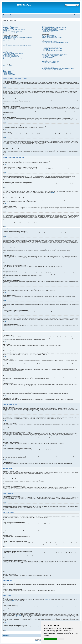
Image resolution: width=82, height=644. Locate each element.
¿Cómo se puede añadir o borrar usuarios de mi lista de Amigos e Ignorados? (55, 42)
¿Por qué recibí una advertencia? (8, 58)
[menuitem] (11, 15)
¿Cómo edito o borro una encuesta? (9, 54)
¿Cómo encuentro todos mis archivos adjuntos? (50, 62)
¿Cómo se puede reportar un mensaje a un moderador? (12, 59)
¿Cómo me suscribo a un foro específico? (49, 56)
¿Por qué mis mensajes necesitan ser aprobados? (11, 61)
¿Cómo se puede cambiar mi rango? (9, 44)
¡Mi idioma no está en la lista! (8, 41)
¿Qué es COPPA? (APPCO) (8, 25)
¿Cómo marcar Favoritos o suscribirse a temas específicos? (52, 55)
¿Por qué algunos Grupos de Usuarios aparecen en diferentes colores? (54, 29)
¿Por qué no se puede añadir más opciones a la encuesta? (13, 53)
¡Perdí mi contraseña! (6, 31)
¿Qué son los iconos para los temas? (9, 75)
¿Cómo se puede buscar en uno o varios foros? (50, 46)
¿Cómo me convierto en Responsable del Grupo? (50, 28)
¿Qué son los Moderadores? (47, 25)
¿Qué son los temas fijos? (7, 72)
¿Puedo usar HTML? (6, 67)
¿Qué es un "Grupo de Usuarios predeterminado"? (50, 31)
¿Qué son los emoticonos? (7, 68)
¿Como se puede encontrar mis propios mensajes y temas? (52, 51)
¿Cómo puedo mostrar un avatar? (8, 43)
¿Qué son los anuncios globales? (8, 70)
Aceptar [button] (47, 639)
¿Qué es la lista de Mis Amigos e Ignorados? (49, 41)
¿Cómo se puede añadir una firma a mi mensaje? (11, 51)
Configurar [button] (61, 639)
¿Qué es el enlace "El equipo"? (47, 32)
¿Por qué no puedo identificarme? (9, 28)
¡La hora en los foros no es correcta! (9, 39)
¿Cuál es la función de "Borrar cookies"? (10, 33)
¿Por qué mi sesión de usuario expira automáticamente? (12, 32)
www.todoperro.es (23, 4)
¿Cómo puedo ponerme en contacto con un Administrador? (52, 69)
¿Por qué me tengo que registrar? (8, 24)
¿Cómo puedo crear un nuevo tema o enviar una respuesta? (13, 49)
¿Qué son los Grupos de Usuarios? (48, 26)
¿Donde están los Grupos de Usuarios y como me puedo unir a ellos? (54, 27)
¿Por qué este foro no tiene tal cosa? (48, 67)
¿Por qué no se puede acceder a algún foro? (10, 55)
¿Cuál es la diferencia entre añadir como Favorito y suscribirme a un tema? (55, 54)
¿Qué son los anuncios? (7, 71)
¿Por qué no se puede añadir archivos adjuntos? (11, 57)
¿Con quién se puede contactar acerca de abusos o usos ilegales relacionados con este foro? (58, 68)
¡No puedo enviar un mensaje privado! (48, 35)
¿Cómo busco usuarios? (46, 49)
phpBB (53, 193)
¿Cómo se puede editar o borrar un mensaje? (11, 50)
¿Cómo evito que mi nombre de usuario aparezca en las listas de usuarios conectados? (18, 38)
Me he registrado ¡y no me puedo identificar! (10, 27)
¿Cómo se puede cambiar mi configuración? (10, 36)
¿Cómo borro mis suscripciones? (47, 58)
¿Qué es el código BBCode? (8, 66)
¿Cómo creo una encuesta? (7, 52)
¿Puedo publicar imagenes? (8, 69)
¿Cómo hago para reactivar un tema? (9, 62)
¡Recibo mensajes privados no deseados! (49, 36)
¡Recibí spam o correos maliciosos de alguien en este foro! (52, 38)
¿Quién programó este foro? (47, 66)
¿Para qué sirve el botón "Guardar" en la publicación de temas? (14, 60)
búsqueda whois (18, 616)
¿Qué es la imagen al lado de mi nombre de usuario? (12, 42)
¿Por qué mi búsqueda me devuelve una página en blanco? (52, 48)
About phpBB (15, 601)
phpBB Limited (47, 599)
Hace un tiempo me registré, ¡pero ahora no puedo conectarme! (14, 29)
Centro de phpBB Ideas (56, 607)
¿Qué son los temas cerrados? (8, 73)
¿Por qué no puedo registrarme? (8, 26)
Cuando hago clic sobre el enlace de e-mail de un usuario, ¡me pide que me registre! (17, 45)
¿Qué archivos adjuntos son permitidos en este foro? (51, 61)
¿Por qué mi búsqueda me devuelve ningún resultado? (51, 47)
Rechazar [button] (54, 639)
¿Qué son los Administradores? (47, 24)
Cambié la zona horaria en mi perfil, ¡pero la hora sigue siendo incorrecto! (15, 40)
